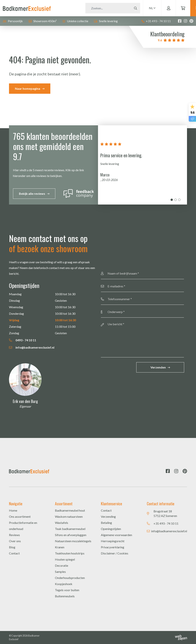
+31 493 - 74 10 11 (156, 21)
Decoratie (62, 565)
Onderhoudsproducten (70, 578)
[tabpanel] (143, 165)
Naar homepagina (28, 88)
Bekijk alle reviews (32, 194)
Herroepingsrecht (113, 541)
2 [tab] (176, 200)
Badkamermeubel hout (70, 510)
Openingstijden (111, 529)
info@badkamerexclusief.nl (32, 347)
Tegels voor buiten (67, 590)
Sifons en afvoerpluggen (71, 535)
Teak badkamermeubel (70, 529)
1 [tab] (172, 200)
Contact (14, 553)
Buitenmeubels (65, 596)
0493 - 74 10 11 (23, 340)
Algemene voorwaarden (116, 535)
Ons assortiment (20, 516)
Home (13, 510)
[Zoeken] (100, 8)
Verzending (108, 516)
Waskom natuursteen (69, 516)
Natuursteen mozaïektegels (73, 541)
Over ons (15, 541)
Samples (60, 572)
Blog (12, 547)
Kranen (60, 547)
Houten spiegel (65, 559)
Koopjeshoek (64, 584)
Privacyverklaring (113, 547)
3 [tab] (179, 200)
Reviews (14, 535)
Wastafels (62, 523)
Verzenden (158, 367)
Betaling (106, 523)
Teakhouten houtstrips (70, 553)
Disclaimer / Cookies (115, 553)
